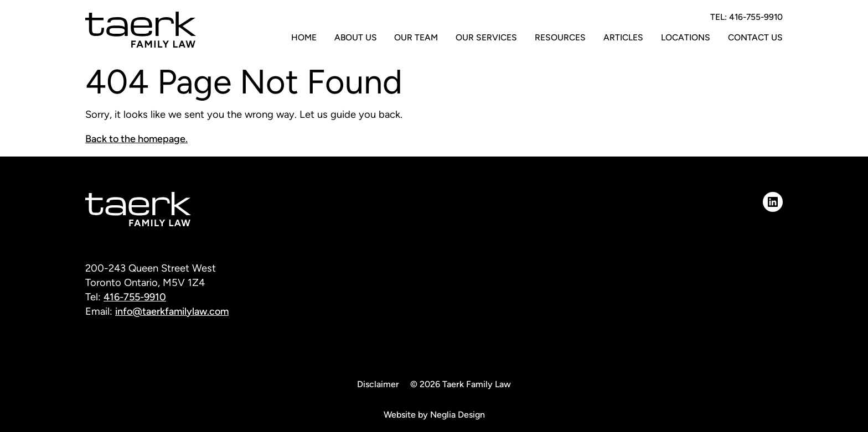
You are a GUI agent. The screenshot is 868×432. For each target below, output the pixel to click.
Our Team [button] (416, 37)
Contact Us (755, 37)
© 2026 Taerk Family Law (461, 384)
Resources (560, 37)
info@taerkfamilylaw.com (173, 311)
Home (304, 37)
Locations (686, 37)
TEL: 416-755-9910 (746, 17)
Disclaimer (378, 384)
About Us (356, 37)
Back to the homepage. (137, 139)
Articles (623, 37)
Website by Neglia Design (434, 415)
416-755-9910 (136, 297)
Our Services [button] (486, 37)
